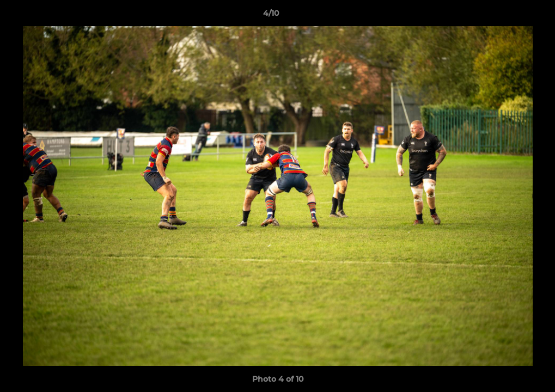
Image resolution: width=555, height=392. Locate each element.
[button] (509, 16)
